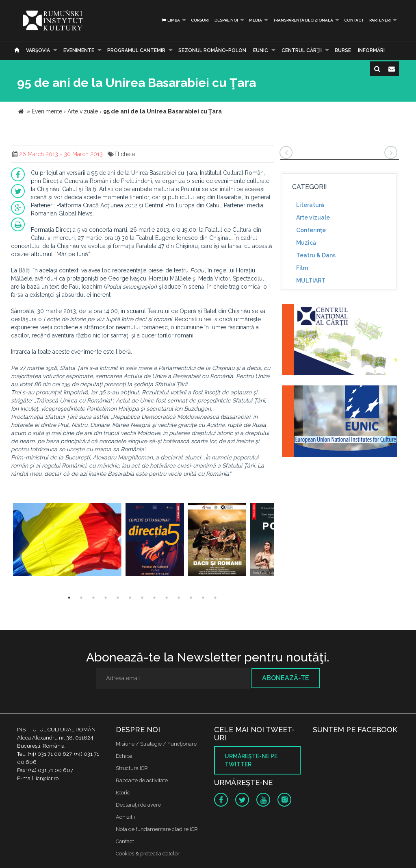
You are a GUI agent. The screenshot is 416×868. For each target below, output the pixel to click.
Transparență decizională (303, 20)
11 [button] (191, 598)
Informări (371, 50)
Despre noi (226, 20)
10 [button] (179, 598)
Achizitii (125, 817)
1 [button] (69, 598)
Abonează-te (286, 678)
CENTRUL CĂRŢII (302, 50)
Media (256, 20)
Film (302, 268)
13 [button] (215, 598)
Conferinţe (311, 230)
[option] (67, 541)
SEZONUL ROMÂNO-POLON (212, 50)
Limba (170, 20)
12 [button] (203, 598)
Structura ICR (132, 768)
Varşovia (38, 50)
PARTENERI (380, 20)
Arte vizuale (313, 218)
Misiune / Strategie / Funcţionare (156, 744)
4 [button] (106, 598)
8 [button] (154, 598)
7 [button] (142, 598)
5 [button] (118, 598)
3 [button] (93, 598)
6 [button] (130, 598)
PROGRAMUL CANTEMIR (136, 50)
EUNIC (261, 50)
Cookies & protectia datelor (148, 854)
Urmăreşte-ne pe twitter (251, 760)
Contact (354, 20)
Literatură (310, 205)
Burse (343, 50)
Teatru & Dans (316, 255)
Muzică (306, 243)
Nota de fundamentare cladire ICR (157, 829)
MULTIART (311, 281)
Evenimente (79, 50)
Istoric (123, 793)
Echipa (124, 756)
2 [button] (81, 598)
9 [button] (167, 598)
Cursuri (200, 20)
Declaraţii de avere (138, 805)
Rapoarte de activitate (142, 780)
